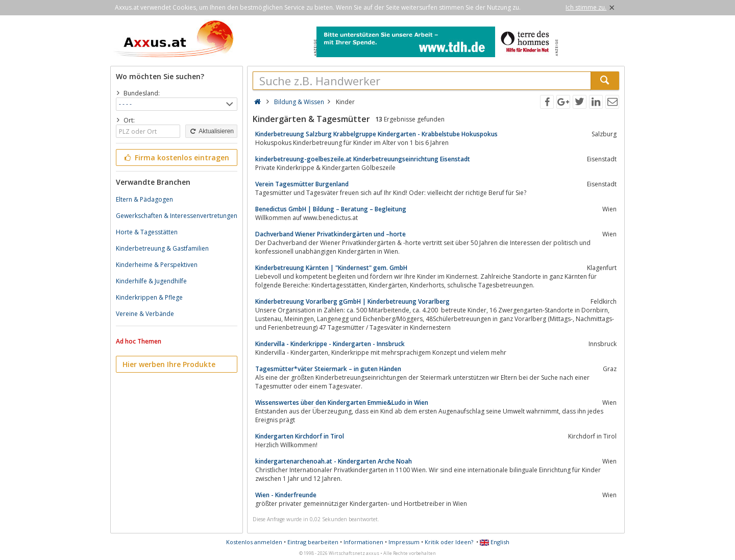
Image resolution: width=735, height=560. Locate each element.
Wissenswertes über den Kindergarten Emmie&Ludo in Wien (342, 403)
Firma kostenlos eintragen (176, 157)
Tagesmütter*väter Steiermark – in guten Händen (328, 369)
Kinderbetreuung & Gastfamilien (162, 248)
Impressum (404, 542)
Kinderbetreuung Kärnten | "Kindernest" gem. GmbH (331, 268)
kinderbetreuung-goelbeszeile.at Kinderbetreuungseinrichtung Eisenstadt (363, 159)
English (495, 542)
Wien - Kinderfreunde (286, 495)
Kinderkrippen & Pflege (149, 297)
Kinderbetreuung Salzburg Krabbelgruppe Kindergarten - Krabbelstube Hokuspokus (376, 134)
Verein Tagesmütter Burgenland (302, 184)
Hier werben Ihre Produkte (169, 364)
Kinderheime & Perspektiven (157, 265)
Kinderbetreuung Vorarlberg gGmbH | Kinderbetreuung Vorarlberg (352, 301)
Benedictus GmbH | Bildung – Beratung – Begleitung (331, 209)
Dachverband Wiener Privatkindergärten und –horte (330, 234)
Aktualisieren (211, 131)
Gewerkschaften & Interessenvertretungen (177, 216)
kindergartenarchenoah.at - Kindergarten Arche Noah (334, 461)
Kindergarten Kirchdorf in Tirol (300, 436)
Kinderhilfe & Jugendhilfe (151, 281)
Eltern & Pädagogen (144, 199)
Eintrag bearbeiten (313, 542)
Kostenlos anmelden (254, 542)
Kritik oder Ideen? (449, 542)
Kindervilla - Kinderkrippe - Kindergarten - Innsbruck (330, 344)
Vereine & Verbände (145, 314)
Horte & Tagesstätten (147, 232)
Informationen (363, 542)
